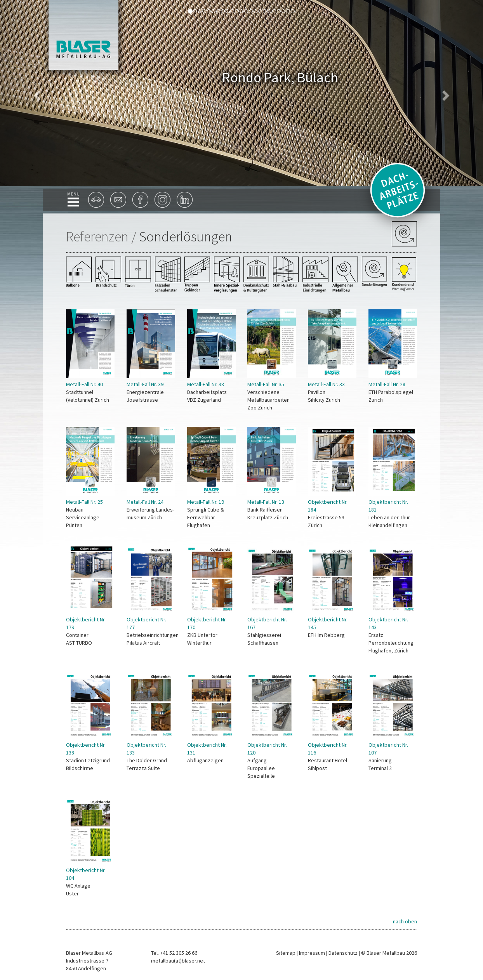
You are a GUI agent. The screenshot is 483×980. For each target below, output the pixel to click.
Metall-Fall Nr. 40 (84, 384)
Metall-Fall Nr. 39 (145, 384)
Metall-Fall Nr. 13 (266, 502)
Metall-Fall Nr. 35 (266, 384)
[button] (36, 93)
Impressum (312, 953)
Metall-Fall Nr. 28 (387, 384)
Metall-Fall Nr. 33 (326, 384)
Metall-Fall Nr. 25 (84, 502)
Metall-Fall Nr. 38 (206, 384)
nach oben (405, 921)
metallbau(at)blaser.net (178, 961)
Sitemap (286, 953)
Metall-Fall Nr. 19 (206, 502)
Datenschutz (343, 953)
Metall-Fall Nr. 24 (145, 502)
